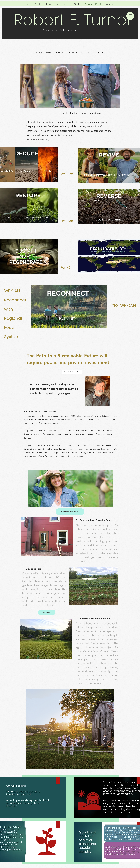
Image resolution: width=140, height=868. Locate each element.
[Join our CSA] (47, 612)
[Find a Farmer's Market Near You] (70, 512)
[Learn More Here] (72, 372)
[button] (130, 16)
